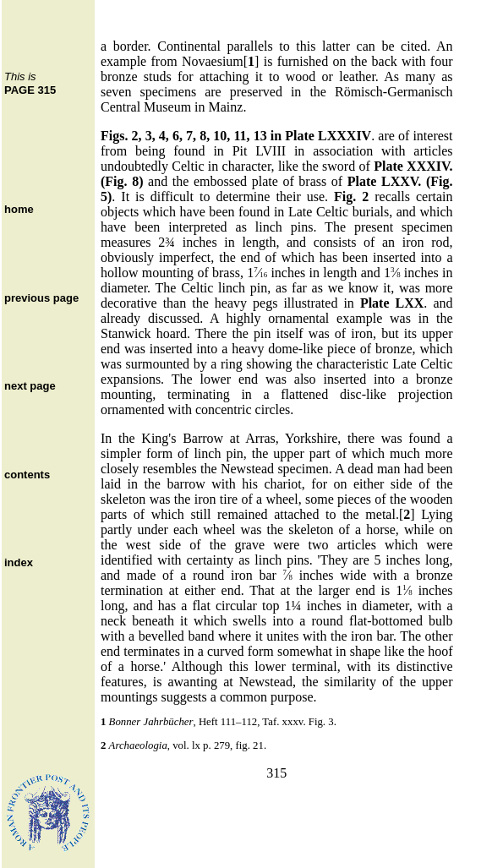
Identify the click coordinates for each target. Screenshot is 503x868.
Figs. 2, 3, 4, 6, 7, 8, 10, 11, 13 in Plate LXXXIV (236, 136)
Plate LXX (392, 303)
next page (30, 386)
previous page (41, 298)
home (19, 209)
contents (27, 475)
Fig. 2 (351, 197)
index (19, 562)
